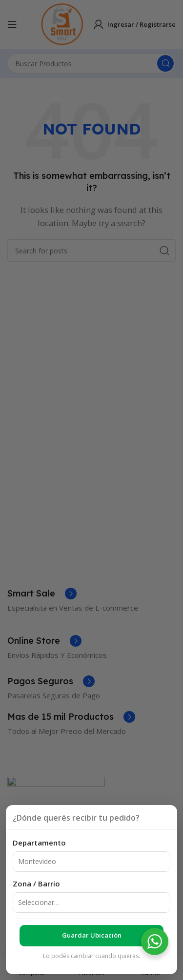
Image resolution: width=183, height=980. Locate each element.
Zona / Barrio (36, 884)
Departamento (39, 843)
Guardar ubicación (92, 935)
